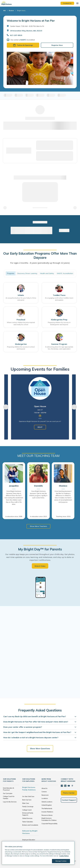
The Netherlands (47, 808)
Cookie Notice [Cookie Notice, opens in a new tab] (64, 856)
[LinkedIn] (65, 786)
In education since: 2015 (38, 516)
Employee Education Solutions (29, 841)
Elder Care (26, 803)
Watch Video (40, 566)
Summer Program (59, 344)
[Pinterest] (72, 786)
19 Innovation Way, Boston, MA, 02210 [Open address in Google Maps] (26, 31)
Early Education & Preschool (8, 789)
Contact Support (69, 800)
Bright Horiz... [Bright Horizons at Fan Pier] (22, 11)
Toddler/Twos (59, 295)
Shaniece (63, 486)
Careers (44, 792)
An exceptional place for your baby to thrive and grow (21, 299)
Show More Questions (40, 748)
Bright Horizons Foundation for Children (49, 819)
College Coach (27, 810)
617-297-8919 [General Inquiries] (16, 35)
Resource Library (47, 815)
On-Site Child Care (28, 796)
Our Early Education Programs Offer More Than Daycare (40, 255)
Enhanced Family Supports (28, 814)
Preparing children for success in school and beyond (21, 348)
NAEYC (23, 40)
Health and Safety (47, 273)
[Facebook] (62, 786)
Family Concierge (28, 807)
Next (74, 407)
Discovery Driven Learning (27, 273)
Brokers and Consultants (30, 825)
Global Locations (47, 802)
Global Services (27, 818)
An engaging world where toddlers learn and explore (59, 299)
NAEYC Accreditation (65, 273)
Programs (11, 273)
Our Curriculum (8, 793)
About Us (44, 788)
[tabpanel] (40, 407)
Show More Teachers (38, 526)
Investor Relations (47, 812)
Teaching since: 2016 (63, 516)
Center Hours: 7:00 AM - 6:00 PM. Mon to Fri (27, 26)
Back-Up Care (27, 800)
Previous (6, 407)
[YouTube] (69, 786)
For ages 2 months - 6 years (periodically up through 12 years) (40, 263)
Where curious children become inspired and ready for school (21, 323)
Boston (11, 11)
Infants (21, 295)
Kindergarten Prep (59, 320)
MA (4, 11)
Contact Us (67, 3)
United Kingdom (47, 805)
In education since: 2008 (14, 516)
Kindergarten (21, 344)
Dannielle (38, 486)
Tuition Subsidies (28, 822)
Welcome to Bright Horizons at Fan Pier (31, 21)
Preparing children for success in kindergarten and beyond (59, 323)
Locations (45, 798)
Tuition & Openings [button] (23, 45)
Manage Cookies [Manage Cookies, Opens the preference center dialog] (61, 861)
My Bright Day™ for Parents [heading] (40, 549)
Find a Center (69, 793)
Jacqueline (14, 486)
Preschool (21, 320)
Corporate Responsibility (49, 824)
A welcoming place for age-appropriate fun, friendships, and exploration (59, 348)
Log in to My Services (10, 802)
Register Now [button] (57, 45)
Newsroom (45, 795)
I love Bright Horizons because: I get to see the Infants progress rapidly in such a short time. (38, 494)
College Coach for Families (9, 797)
